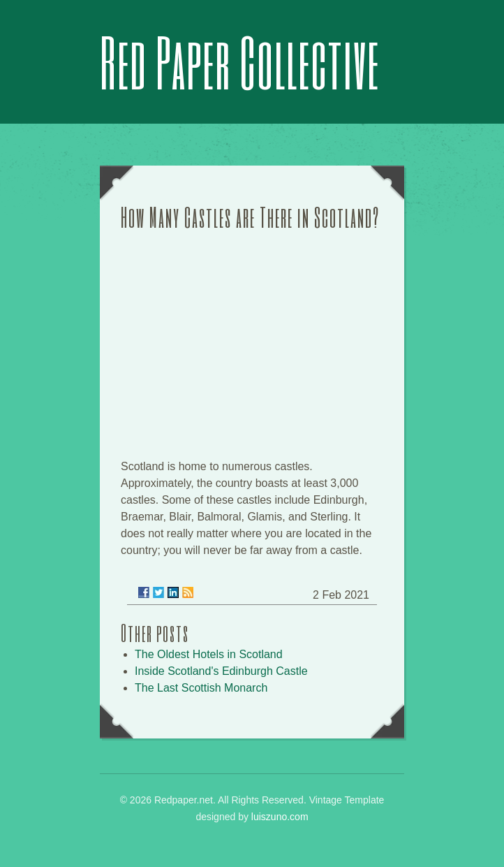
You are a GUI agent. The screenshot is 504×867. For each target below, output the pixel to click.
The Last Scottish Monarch (201, 688)
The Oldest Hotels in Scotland (209, 654)
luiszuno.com (280, 817)
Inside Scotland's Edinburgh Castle (221, 671)
